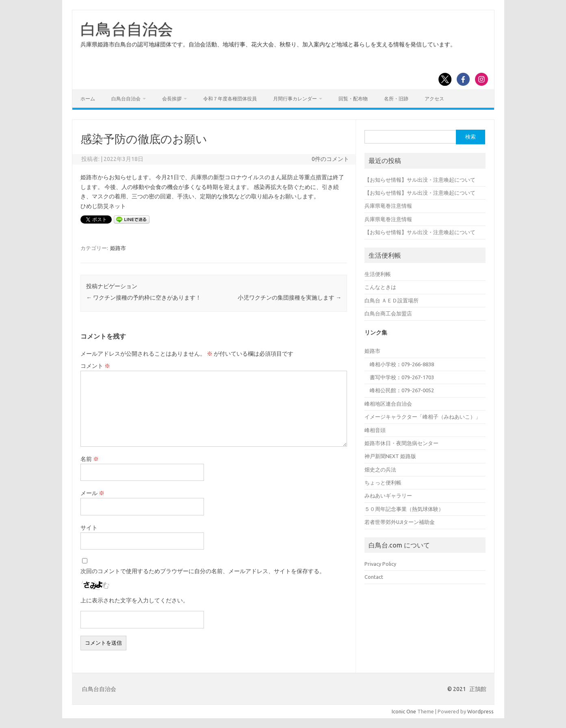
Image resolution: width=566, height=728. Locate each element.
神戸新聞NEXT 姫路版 (390, 456)
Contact (374, 577)
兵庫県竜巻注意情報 (388, 206)
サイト (89, 528)
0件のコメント (330, 159)
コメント (95, 366)
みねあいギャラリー (388, 495)
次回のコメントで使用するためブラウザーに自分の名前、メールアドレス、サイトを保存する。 (203, 571)
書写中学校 (383, 377)
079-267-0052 (418, 390)
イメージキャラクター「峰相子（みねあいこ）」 (423, 417)
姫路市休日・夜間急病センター (401, 443)
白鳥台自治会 (127, 29)
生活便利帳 (378, 274)
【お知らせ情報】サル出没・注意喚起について (420, 180)
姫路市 (118, 248)
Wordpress (480, 711)
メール (92, 493)
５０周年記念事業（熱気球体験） (404, 509)
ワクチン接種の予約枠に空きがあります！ (144, 298)
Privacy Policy (380, 564)
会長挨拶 (172, 99)
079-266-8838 (418, 364)
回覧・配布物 (353, 99)
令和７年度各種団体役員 (230, 99)
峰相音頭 (375, 430)
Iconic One (404, 711)
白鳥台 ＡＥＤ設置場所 (391, 300)
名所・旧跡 (396, 99)
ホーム (88, 99)
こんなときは (380, 287)
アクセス (434, 99)
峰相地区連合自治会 (388, 404)
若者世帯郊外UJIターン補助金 (400, 522)
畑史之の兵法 (380, 469)
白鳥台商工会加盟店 (388, 313)
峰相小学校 (383, 364)
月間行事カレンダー (295, 99)
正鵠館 (478, 689)
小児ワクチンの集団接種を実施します (290, 298)
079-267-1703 (418, 377)
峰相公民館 (383, 390)
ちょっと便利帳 (383, 482)
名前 (90, 459)
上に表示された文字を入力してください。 (134, 600)
